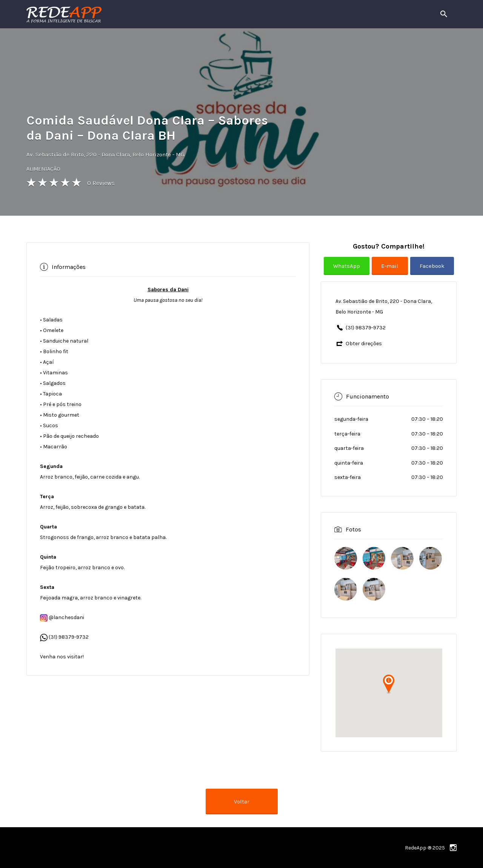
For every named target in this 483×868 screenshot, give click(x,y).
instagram (453, 848)
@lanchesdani (62, 617)
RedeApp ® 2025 (425, 848)
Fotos (353, 529)
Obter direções (364, 344)
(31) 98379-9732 (69, 637)
